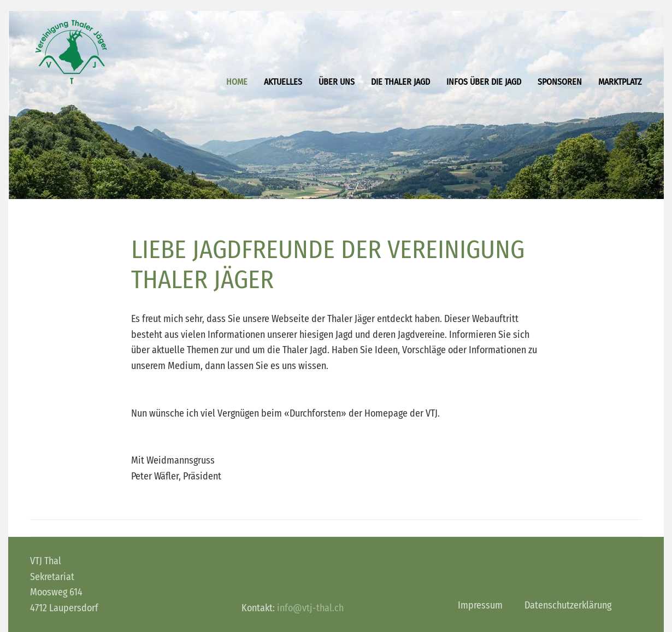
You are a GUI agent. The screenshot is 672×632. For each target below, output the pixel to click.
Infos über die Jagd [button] (484, 82)
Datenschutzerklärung (568, 605)
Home (237, 82)
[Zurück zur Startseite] (71, 52)
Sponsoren (560, 82)
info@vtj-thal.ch (310, 608)
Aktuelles (283, 82)
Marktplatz (620, 82)
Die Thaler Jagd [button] (400, 82)
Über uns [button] (337, 82)
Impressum (480, 605)
